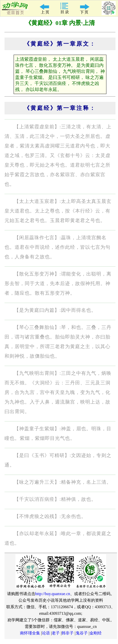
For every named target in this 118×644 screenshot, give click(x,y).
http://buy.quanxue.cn (53, 594)
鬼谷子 (82, 633)
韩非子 (68, 633)
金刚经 (96, 633)
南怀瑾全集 (30, 633)
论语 (46, 633)
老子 (56, 633)
